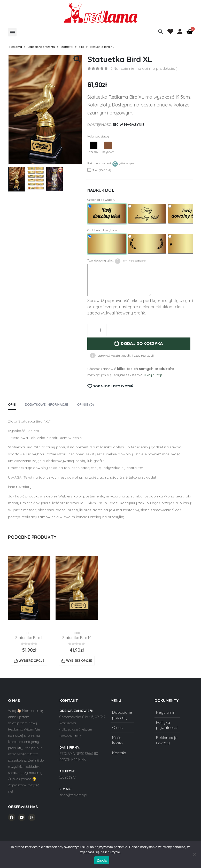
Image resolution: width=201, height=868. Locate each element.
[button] (12, 32)
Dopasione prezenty (41, 47)
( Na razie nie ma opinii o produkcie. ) (144, 68)
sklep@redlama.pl (73, 795)
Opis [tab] (12, 404)
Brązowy (108, 148)
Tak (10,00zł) (99, 170)
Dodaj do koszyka (142, 344)
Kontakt (119, 753)
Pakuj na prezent (110, 164)
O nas (117, 728)
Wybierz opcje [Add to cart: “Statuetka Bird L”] (32, 661)
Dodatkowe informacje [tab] (46, 404)
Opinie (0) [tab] (86, 404)
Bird (81, 47)
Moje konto (117, 740)
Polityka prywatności (167, 725)
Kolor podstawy (98, 136)
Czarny (94, 148)
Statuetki (67, 47)
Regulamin (166, 712)
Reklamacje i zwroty (167, 740)
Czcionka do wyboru (101, 200)
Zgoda (102, 860)
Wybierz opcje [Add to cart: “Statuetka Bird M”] (79, 661)
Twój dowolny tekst (117, 261)
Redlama (16, 47)
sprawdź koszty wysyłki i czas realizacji (126, 355)
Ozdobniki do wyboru (102, 230)
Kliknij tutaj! (152, 375)
